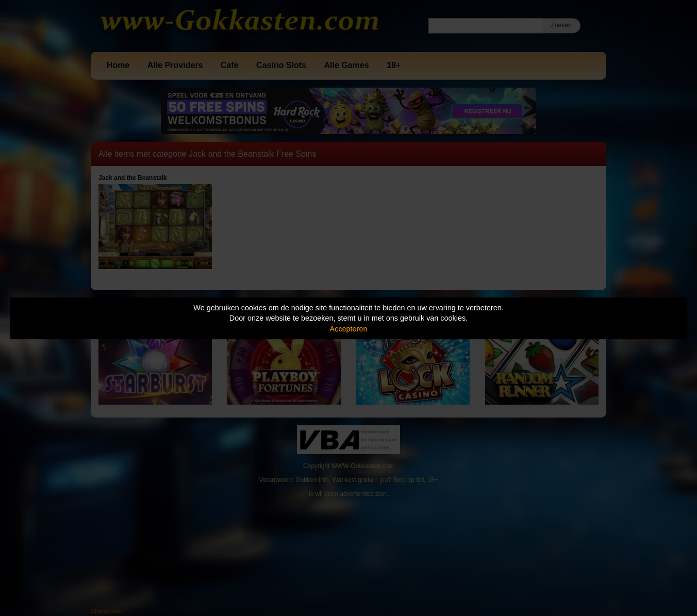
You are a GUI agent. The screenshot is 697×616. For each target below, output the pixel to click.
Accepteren (349, 329)
